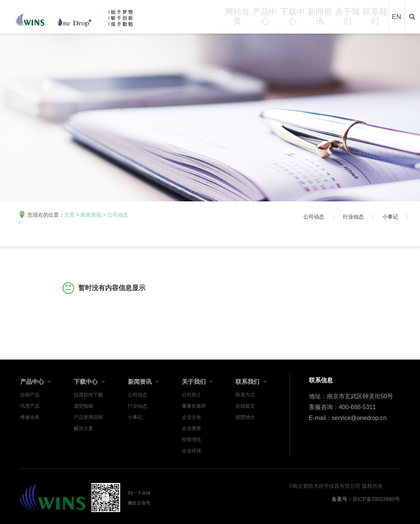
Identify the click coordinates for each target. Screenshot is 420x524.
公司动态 (118, 215)
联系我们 (375, 19)
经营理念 (192, 440)
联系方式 (245, 395)
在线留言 (245, 406)
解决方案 (83, 428)
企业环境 (192, 451)
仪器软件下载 (88, 395)
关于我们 (347, 19)
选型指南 (83, 406)
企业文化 (192, 417)
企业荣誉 (192, 428)
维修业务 (30, 417)
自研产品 (30, 395)
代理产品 (30, 406)
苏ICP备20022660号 (376, 499)
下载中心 (293, 19)
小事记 (390, 217)
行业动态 (353, 217)
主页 (69, 215)
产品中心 (265, 19)
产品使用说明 (88, 417)
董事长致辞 (194, 406)
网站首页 (237, 19)
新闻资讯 (320, 19)
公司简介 (192, 395)
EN (397, 19)
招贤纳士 (245, 417)
